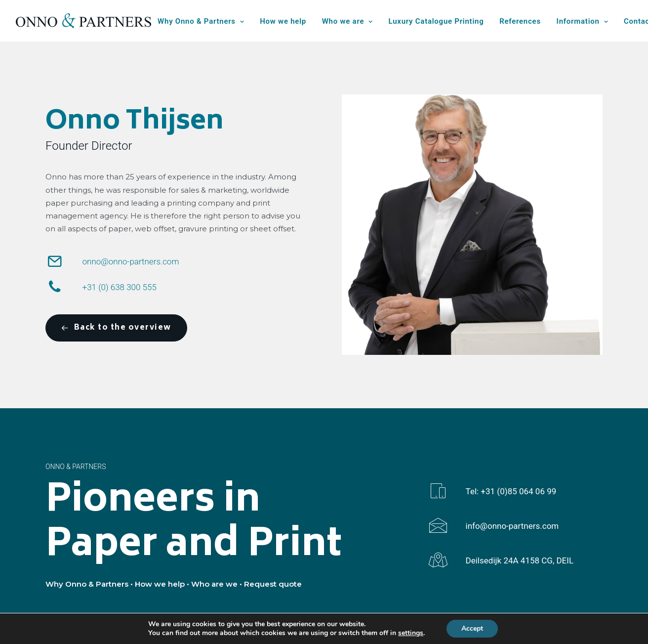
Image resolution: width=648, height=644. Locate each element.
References (520, 21)
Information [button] (583, 21)
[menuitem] (204, 22)
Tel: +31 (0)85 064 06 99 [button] (511, 491)
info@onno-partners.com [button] (512, 526)
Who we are (347, 21)
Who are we (214, 584)
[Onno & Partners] (83, 21)
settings (411, 633)
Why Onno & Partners (201, 21)
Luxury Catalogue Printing (436, 21)
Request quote (273, 584)
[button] (55, 265)
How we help (283, 21)
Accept (472, 628)
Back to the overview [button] (116, 328)
